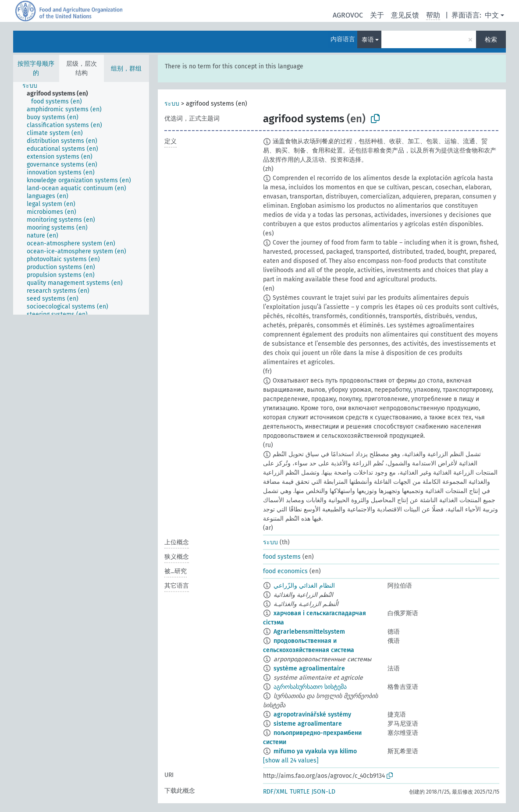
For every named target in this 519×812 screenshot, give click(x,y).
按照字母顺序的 (36, 68)
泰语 (368, 40)
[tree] (81, 198)
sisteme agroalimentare (308, 724)
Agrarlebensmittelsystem (309, 632)
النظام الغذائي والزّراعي (304, 586)
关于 (377, 15)
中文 (492, 15)
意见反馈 (405, 15)
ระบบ (172, 104)
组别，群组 (126, 69)
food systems (282, 557)
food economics (285, 571)
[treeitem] (34, 86)
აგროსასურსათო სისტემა (310, 687)
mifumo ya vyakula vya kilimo (315, 751)
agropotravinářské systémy (312, 714)
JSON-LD (323, 792)
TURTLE (300, 792)
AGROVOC (348, 15)
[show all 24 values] (291, 761)
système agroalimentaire (309, 668)
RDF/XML (275, 792)
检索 (491, 40)
